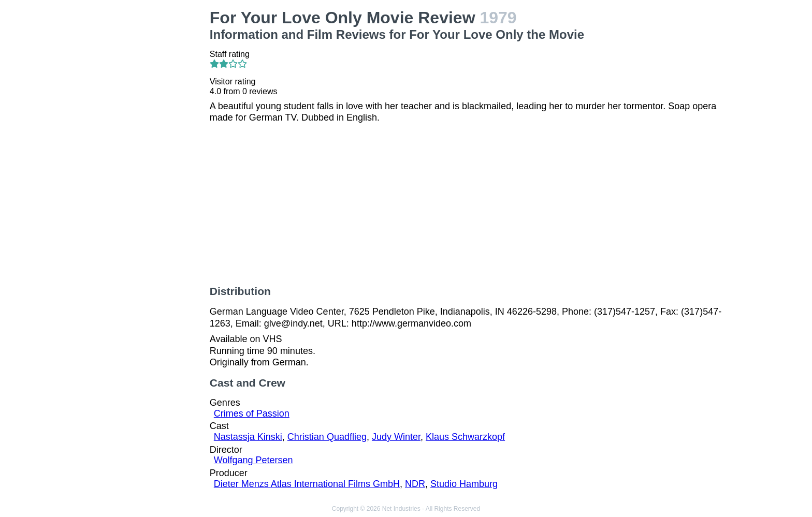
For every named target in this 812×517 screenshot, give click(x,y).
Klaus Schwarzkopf (465, 437)
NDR (415, 484)
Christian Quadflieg (327, 437)
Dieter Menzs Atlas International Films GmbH (307, 484)
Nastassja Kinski (248, 437)
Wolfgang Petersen (253, 460)
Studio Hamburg (464, 484)
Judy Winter (396, 437)
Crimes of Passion (252, 413)
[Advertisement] (141, 164)
